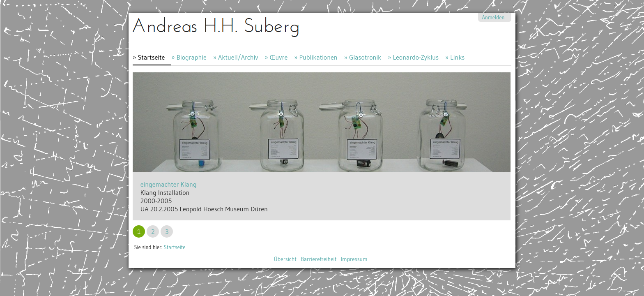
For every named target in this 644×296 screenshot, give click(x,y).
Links (457, 57)
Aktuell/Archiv (238, 57)
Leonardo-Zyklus (415, 57)
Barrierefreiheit (319, 259)
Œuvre (279, 57)
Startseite (152, 57)
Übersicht (285, 259)
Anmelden (493, 17)
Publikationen (318, 57)
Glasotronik (365, 57)
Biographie (192, 57)
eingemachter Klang (169, 184)
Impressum (354, 259)
